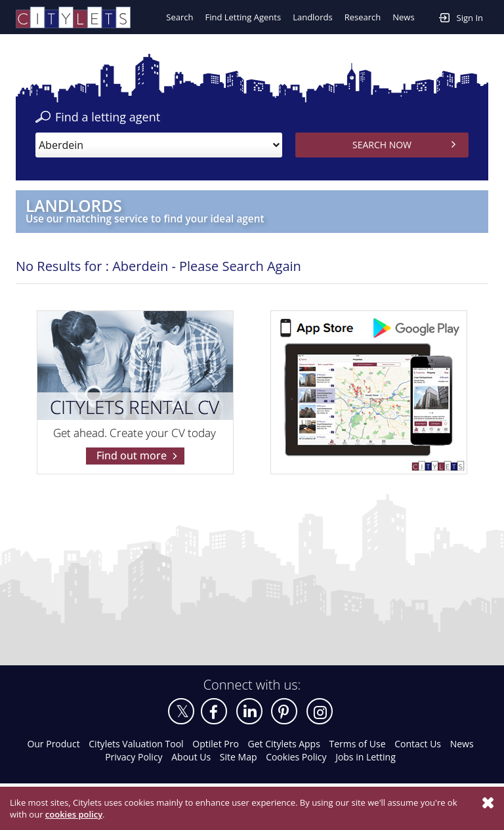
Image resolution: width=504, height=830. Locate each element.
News (403, 17)
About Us (191, 757)
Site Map (239, 757)
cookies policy (74, 814)
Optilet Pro (216, 744)
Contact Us (418, 744)
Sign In (461, 17)
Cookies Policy (296, 757)
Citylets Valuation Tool (136, 744)
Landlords (313, 17)
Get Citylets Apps (283, 744)
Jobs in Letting (366, 757)
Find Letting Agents (243, 17)
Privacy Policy (134, 757)
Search (179, 17)
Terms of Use (358, 744)
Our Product (53, 744)
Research (363, 17)
